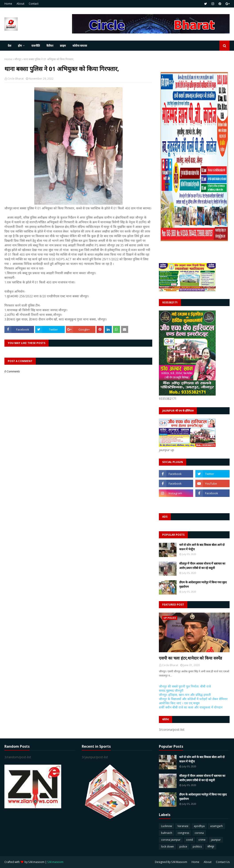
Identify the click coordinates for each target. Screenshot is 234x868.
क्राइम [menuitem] (63, 46)
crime (202, 840)
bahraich (167, 833)
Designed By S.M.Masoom (171, 862)
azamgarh (216, 826)
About (20, 4)
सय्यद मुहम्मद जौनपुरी (171, 690)
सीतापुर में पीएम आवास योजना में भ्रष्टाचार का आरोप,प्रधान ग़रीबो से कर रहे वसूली (202, 566)
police (183, 847)
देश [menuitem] (10, 46)
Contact (34, 4)
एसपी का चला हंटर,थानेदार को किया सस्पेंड (190, 658)
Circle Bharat (16, 79)
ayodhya (199, 826)
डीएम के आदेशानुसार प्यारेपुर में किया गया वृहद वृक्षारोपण (203, 584)
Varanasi (183, 826)
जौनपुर (18, 59)
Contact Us (223, 862)
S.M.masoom (36, 862)
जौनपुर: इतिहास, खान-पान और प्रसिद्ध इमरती (185, 695)
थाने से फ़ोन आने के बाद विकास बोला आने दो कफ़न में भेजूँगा (202, 547)
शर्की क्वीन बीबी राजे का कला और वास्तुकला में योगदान (191, 707)
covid (189, 840)
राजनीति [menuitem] (36, 46)
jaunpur (216, 840)
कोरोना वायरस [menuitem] (80, 46)
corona (199, 833)
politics (197, 847)
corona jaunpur (171, 840)
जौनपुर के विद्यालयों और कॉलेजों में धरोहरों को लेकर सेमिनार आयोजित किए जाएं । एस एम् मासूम (193, 701)
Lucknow (166, 826)
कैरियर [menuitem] (50, 46)
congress (183, 833)
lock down (167, 847)
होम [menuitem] (20, 46)
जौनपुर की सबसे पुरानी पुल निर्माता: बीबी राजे (185, 686)
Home (8, 4)
